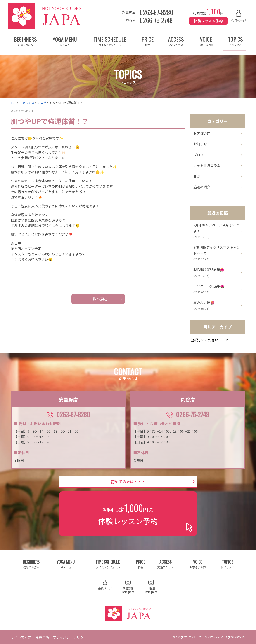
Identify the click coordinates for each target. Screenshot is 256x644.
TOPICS (235, 41)
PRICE (148, 41)
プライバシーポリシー (70, 637)
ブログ (198, 155)
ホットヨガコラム (207, 165)
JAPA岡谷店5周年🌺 (209, 272)
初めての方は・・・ (128, 482)
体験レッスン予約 (208, 21)
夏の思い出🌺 (204, 305)
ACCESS (176, 41)
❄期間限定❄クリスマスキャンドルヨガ (217, 253)
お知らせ (200, 144)
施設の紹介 (202, 187)
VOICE (206, 41)
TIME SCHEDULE (110, 41)
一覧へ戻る (98, 299)
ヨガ (197, 176)
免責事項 (42, 637)
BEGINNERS (25, 41)
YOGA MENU (65, 41)
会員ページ (238, 16)
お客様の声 (202, 133)
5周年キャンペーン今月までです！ (216, 231)
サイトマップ (21, 637)
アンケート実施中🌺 (209, 289)
